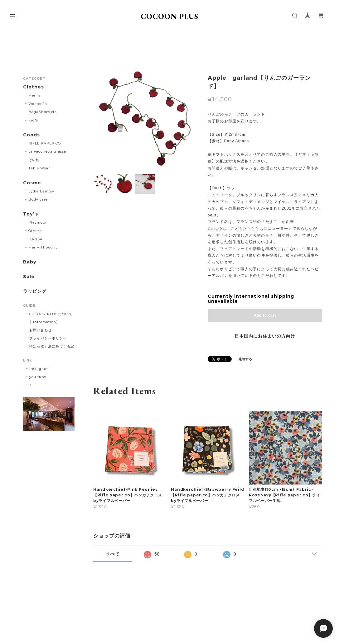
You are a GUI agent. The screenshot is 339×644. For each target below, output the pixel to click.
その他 (34, 160)
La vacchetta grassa (47, 151)
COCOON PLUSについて (51, 314)
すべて (113, 554)
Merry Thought (43, 247)
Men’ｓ (35, 95)
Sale (29, 277)
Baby (30, 262)
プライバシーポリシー (48, 338)
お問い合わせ (41, 330)
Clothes (34, 87)
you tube (38, 377)
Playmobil (38, 222)
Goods (31, 135)
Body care (38, 199)
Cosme (32, 183)
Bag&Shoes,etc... (44, 112)
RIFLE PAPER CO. (45, 143)
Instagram (39, 369)
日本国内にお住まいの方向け (265, 336)
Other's (35, 231)
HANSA (36, 239)
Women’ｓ (38, 104)
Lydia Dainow (41, 191)
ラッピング (35, 291)
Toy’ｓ (31, 214)
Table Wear (39, 168)
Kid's (33, 120)
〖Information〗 (44, 322)
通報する (245, 359)
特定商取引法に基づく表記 (52, 346)
